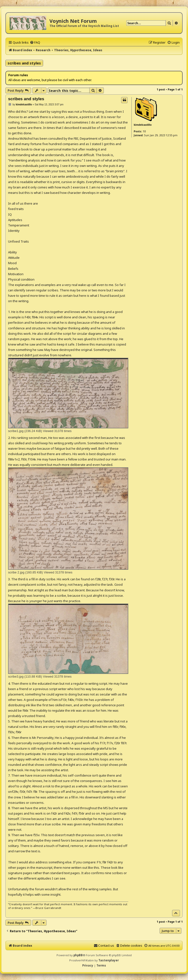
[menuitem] (35, 42)
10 (144, 131)
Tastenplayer (109, 960)
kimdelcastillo (143, 125)
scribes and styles (24, 63)
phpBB (78, 955)
